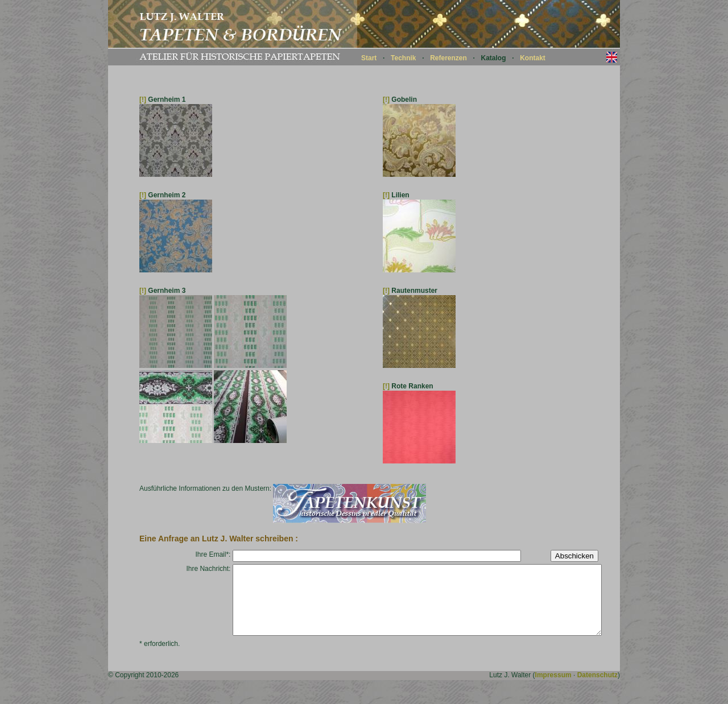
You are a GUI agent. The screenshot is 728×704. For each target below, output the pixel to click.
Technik (403, 58)
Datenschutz (597, 689)
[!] (143, 100)
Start (369, 58)
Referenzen (448, 58)
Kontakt (533, 58)
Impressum (553, 689)
